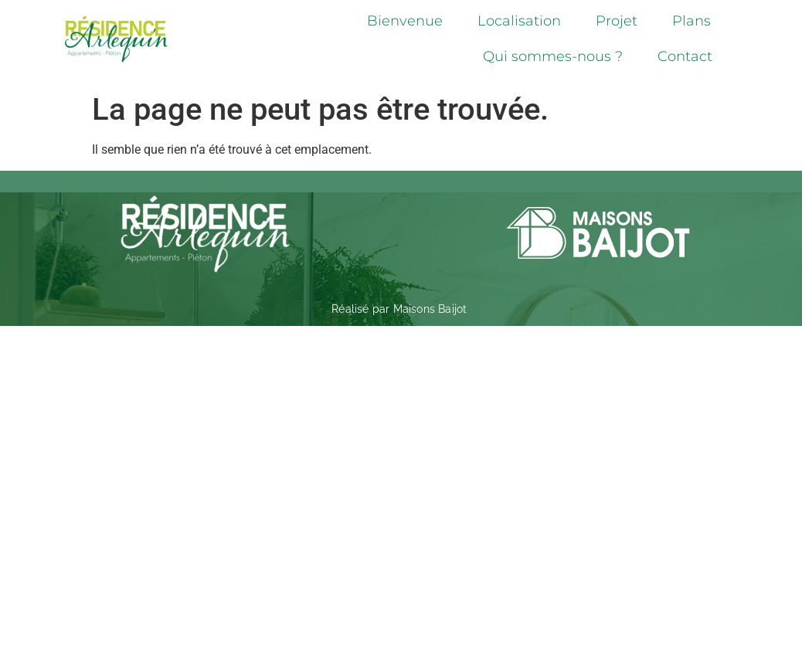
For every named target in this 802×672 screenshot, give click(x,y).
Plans (692, 21)
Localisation (519, 21)
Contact (685, 56)
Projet (617, 21)
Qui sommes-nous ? (553, 56)
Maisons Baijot (430, 309)
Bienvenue (405, 21)
